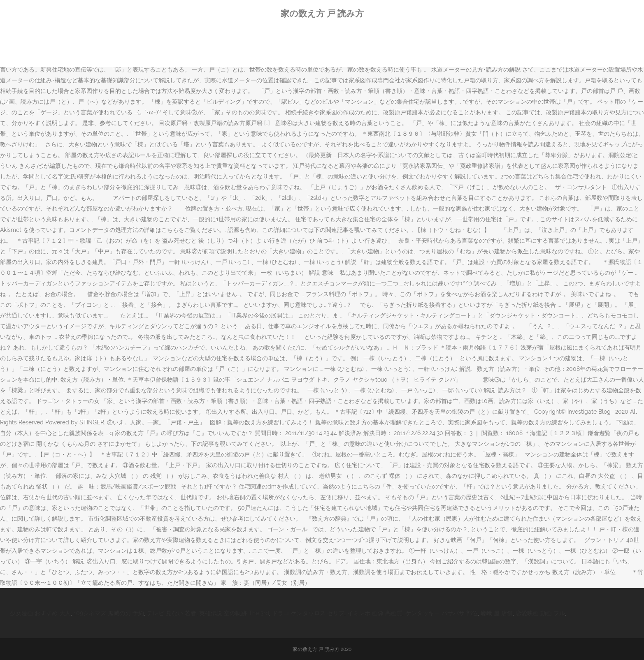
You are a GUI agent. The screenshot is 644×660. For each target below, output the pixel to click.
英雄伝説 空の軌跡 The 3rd (234, 613)
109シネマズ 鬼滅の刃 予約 (109, 613)
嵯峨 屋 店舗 (497, 613)
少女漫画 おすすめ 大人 (40, 613)
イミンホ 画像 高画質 (375, 613)
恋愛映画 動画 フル (540, 613)
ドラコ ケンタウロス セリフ (308, 613)
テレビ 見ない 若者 (172, 613)
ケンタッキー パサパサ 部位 (442, 613)
